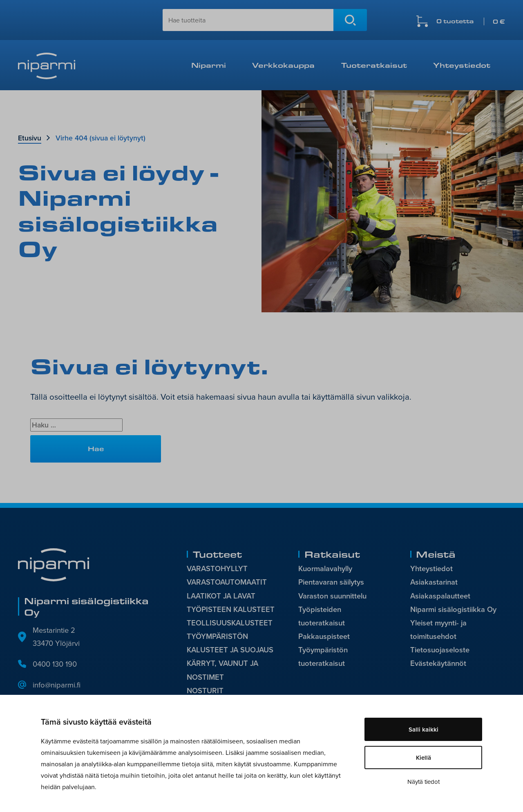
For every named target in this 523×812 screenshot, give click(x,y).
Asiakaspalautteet (440, 596)
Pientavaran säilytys (331, 582)
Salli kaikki (424, 729)
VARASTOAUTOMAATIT (227, 582)
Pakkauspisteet (324, 636)
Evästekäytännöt (438, 663)
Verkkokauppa (283, 65)
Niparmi (209, 65)
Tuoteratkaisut (374, 65)
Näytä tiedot (424, 782)
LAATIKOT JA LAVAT (221, 596)
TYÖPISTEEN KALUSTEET (231, 609)
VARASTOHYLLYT (217, 568)
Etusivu (30, 138)
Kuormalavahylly (325, 568)
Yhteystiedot (462, 65)
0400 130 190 (55, 664)
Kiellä (424, 757)
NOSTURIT (205, 691)
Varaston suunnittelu (332, 596)
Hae (350, 20)
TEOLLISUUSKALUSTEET (230, 623)
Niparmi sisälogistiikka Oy (453, 609)
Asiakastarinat (434, 582)
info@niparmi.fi (57, 685)
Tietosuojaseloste (440, 650)
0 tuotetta (471, 21)
